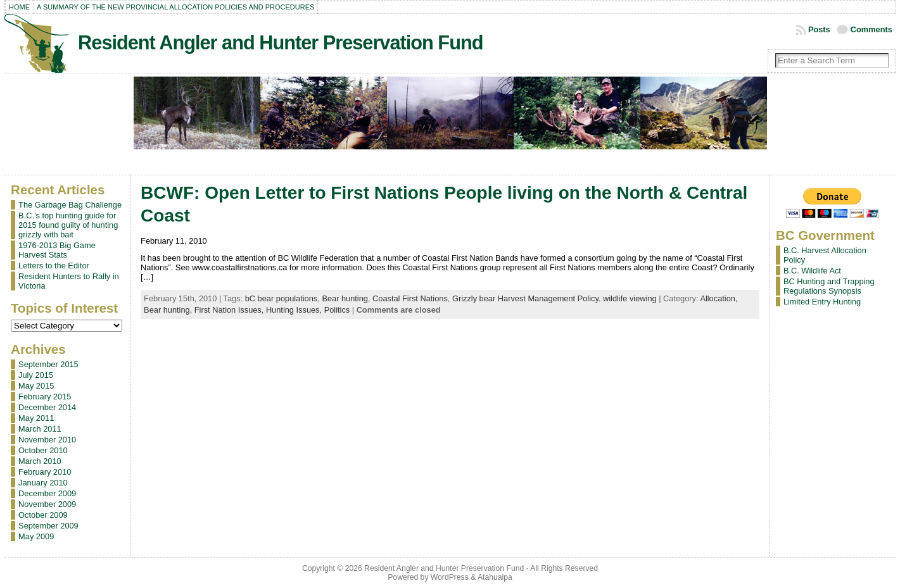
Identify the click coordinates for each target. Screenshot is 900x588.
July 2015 (36, 375)
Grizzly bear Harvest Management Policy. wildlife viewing (555, 298)
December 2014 (47, 407)
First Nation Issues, (230, 310)
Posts (819, 29)
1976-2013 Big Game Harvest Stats (57, 250)
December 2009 (47, 493)
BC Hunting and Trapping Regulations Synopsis (829, 286)
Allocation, (719, 298)
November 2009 (47, 504)
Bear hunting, (169, 310)
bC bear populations (282, 298)
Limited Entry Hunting (822, 302)
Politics (337, 310)
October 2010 (43, 450)
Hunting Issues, (295, 310)
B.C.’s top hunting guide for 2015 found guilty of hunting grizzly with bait (68, 225)
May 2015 (36, 386)
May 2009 (36, 536)
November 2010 (47, 440)
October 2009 (43, 515)
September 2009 (48, 526)
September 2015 (48, 364)
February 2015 (45, 397)
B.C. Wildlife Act (812, 271)
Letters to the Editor (54, 266)
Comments (871, 29)
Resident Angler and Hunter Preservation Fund (280, 43)
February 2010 (45, 472)
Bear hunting (345, 298)
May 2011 (36, 418)
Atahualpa (495, 577)
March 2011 (40, 429)
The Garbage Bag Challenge (70, 205)
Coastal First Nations (410, 298)
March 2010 (40, 461)
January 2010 (43, 483)
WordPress (450, 577)
